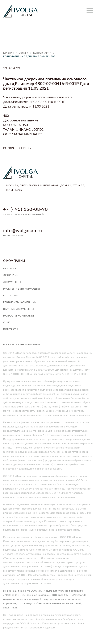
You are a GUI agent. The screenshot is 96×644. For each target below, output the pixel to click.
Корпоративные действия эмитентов (29, 56)
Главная (9, 53)
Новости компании (19, 316)
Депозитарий (42, 53)
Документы (12, 282)
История (10, 268)
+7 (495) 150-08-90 (26, 209)
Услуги (24, 53)
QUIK (7, 322)
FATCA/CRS (10, 295)
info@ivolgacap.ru (23, 230)
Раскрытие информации (22, 289)
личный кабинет (80, 11)
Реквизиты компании (20, 302)
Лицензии (11, 275)
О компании (14, 261)
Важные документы (19, 309)
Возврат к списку (17, 148)
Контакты (11, 329)
